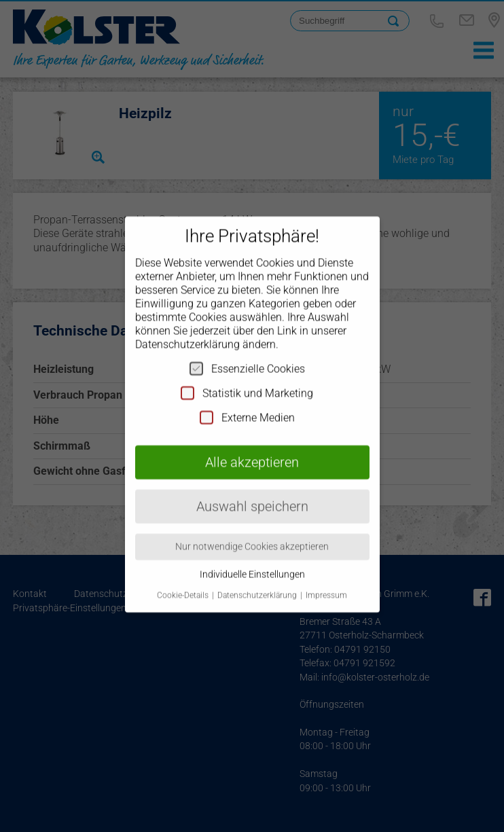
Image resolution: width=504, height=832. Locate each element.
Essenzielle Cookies (247, 357)
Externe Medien (247, 406)
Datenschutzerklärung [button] (258, 583)
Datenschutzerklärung (187, 333)
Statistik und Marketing (247, 382)
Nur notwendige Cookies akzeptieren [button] (252, 535)
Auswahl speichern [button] (252, 495)
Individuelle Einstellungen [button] (252, 563)
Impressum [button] (326, 583)
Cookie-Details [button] (184, 583)
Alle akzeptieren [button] (252, 451)
